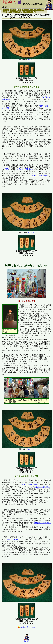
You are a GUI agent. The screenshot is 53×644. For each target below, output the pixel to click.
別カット (31, 60)
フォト (25, 10)
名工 (13, 12)
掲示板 (32, 12)
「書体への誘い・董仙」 (39, 176)
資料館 (19, 12)
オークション (34, 10)
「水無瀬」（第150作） (42, 523)
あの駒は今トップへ (26, 627)
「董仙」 (7, 169)
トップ (6, 10)
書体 (8, 12)
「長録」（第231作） (42, 487)
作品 (19, 10)
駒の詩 (26, 641)
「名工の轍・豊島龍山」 (24, 169)
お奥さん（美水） (12, 539)
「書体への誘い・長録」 (29, 485)
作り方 (13, 10)
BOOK (26, 12)
